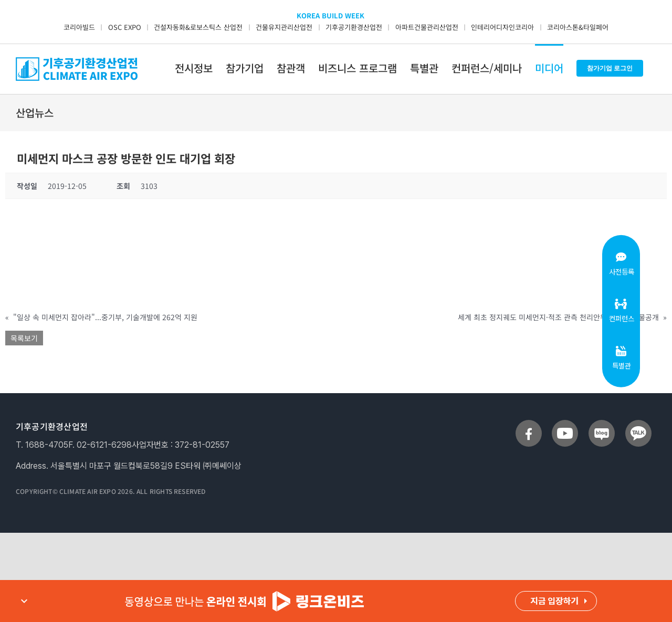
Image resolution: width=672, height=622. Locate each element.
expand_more (24, 601)
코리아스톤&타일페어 (578, 27)
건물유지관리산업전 (284, 27)
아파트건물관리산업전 (427, 27)
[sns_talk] (638, 424)
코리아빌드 (79, 27)
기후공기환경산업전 (354, 27)
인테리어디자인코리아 (502, 27)
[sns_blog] (602, 424)
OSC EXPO (125, 27)
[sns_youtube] (565, 424)
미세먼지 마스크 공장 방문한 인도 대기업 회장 (126, 158)
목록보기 (24, 338)
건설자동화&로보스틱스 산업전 (198, 27)
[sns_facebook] (529, 424)
